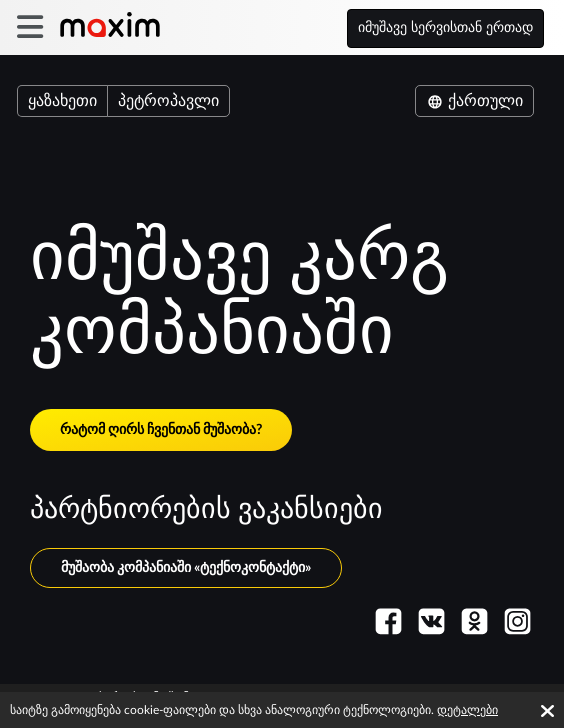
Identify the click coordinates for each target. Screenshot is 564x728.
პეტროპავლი (168, 101)
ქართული (474, 101)
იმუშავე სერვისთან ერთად (445, 28)
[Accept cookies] (547, 711)
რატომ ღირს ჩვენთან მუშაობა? (161, 430)
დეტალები (467, 710)
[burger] (29, 27)
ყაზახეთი (62, 101)
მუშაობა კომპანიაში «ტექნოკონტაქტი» (186, 568)
